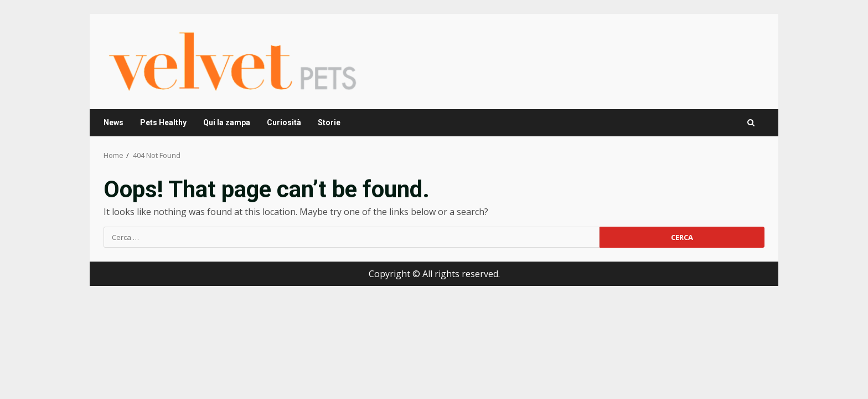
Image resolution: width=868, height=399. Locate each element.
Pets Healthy (163, 122)
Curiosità (284, 122)
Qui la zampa (227, 122)
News (113, 122)
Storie (329, 122)
